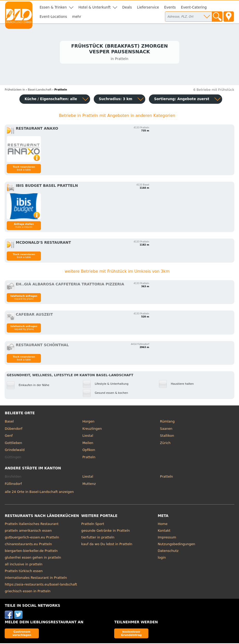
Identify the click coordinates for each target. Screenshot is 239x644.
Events (170, 7)
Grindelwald (15, 451)
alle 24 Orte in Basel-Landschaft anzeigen (39, 493)
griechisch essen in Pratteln (27, 592)
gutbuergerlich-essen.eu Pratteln (32, 538)
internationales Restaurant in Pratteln (36, 579)
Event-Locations (53, 17)
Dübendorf (13, 429)
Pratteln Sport (93, 525)
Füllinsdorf (13, 484)
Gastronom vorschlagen (22, 634)
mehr (77, 17)
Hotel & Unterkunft (95, 7)
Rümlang (167, 422)
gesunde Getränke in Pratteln (106, 532)
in (15, 90)
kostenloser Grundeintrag (131, 634)
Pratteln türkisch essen (24, 572)
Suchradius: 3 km (116, 100)
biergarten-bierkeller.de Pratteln (31, 552)
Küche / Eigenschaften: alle (51, 100)
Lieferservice (148, 7)
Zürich (165, 444)
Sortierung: (182, 100)
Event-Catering (194, 7)
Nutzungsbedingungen (176, 545)
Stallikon (167, 437)
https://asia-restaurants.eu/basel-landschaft (41, 585)
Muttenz (89, 484)
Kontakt (164, 532)
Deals (127, 7)
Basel (9, 422)
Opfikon (89, 451)
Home (163, 525)
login (162, 558)
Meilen (88, 444)
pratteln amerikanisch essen (28, 532)
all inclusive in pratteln (23, 565)
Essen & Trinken (53, 7)
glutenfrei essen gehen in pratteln (33, 558)
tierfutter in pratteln (98, 538)
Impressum (167, 538)
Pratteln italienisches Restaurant (32, 525)
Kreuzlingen (92, 429)
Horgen (88, 422)
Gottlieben (13, 444)
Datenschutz (168, 552)
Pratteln (89, 458)
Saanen (166, 429)
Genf (9, 437)
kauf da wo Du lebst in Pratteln (107, 545)
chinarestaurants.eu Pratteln (28, 545)
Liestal (88, 437)
